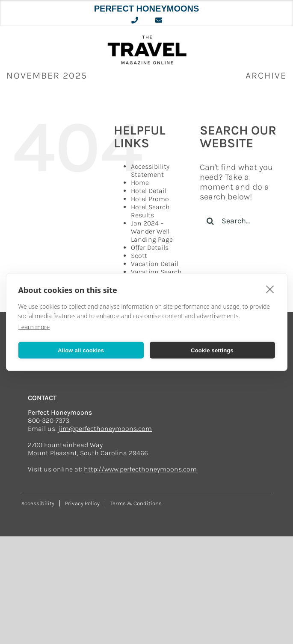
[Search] (210, 221)
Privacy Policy (82, 503)
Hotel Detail (149, 191)
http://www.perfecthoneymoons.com (140, 469)
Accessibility (38, 503)
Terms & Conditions (136, 503)
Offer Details (150, 247)
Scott (139, 256)
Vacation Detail (155, 264)
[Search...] (240, 221)
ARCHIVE (266, 76)
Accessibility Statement (150, 170)
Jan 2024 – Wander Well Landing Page (152, 231)
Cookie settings (212, 350)
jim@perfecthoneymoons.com (105, 429)
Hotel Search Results (150, 211)
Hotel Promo (150, 199)
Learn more (34, 327)
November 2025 (47, 76)
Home (140, 183)
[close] (270, 289)
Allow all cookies (81, 350)
